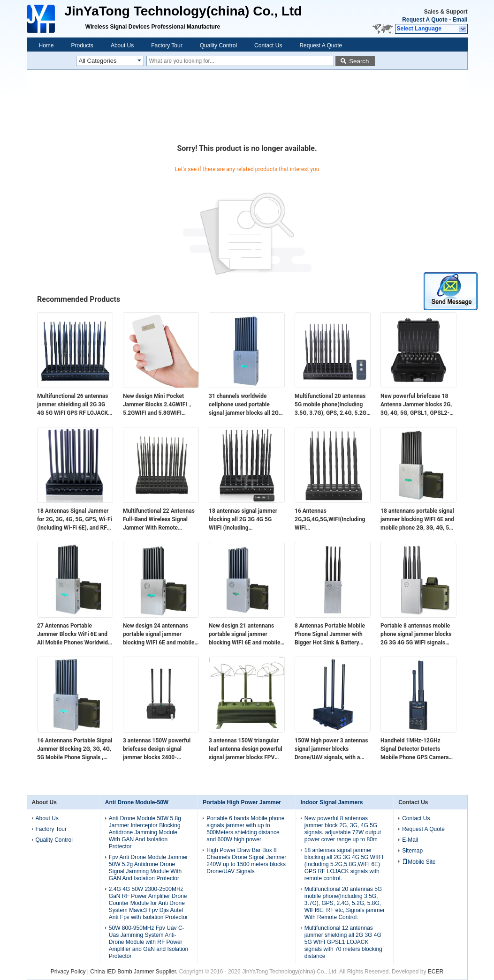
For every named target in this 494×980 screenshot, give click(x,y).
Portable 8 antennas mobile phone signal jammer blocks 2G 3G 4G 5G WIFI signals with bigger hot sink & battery (418, 635)
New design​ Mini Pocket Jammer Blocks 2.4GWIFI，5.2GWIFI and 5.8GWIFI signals (158, 405)
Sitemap (412, 851)
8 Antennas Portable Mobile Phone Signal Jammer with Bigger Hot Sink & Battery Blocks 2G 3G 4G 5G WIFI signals (330, 635)
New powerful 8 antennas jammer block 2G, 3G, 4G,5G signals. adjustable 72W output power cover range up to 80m (343, 829)
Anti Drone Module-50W (137, 802)
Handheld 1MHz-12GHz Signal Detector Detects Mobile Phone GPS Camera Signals (414, 749)
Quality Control (218, 45)
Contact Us (268, 45)
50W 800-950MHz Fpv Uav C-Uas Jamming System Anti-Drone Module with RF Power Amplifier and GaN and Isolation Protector (148, 942)
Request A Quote (425, 20)
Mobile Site (419, 862)
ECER (436, 972)
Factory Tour (167, 45)
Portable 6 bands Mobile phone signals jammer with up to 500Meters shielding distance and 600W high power (245, 829)
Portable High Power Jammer (242, 802)
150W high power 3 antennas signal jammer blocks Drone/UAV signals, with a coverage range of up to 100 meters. (331, 749)
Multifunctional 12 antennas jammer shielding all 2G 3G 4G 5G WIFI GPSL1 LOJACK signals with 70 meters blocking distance (343, 942)
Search (359, 61)
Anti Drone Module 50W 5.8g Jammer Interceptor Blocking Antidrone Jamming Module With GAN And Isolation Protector (145, 832)
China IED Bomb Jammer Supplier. (134, 972)
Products (82, 45)
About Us (122, 45)
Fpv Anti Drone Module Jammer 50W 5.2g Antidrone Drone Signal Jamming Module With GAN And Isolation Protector (148, 868)
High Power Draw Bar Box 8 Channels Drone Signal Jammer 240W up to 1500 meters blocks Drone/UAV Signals (246, 861)
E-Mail (410, 840)
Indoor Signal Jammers (332, 802)
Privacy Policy (68, 972)
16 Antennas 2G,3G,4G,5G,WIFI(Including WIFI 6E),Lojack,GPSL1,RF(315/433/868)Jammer (333, 520)
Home (46, 45)
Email (460, 20)
